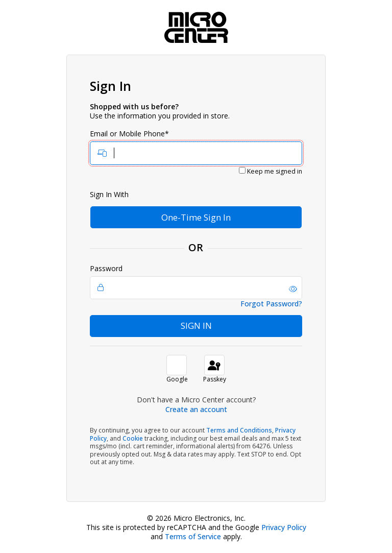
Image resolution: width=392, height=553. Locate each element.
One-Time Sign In (196, 217)
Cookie (133, 438)
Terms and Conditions (239, 430)
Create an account (196, 409)
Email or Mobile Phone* (196, 147)
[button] (293, 289)
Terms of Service (193, 536)
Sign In (196, 326)
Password (196, 282)
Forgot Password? (271, 304)
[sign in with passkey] (214, 365)
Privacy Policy (284, 527)
